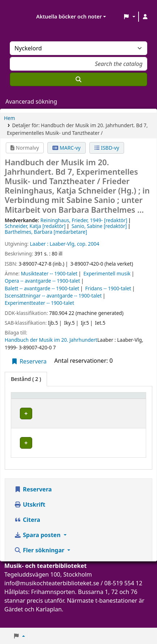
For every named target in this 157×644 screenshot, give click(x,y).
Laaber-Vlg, (63, 244)
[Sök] (78, 79)
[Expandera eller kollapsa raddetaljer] (131, 427)
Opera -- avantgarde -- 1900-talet (42, 281)
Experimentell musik (107, 273)
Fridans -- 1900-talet (108, 288)
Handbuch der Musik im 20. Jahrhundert (51, 340)
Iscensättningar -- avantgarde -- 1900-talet (53, 296)
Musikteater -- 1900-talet (49, 273)
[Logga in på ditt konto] (145, 17)
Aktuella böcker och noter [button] (69, 16)
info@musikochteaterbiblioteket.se (52, 597)
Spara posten (38, 549)
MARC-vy (67, 148)
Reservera (29, 361)
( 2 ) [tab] (26, 379)
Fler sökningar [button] (40, 564)
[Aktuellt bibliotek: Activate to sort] (87, 402)
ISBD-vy (107, 148)
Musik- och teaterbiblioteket (82, 423)
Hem (9, 118)
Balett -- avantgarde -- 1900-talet (42, 288)
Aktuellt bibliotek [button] (73, 402)
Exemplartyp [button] (31, 406)
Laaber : (39, 244)
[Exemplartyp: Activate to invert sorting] (35, 402)
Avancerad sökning (31, 101)
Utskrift (30, 519)
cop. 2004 (88, 244)
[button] (129, 17)
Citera (27, 534)
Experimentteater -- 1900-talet (39, 303)
